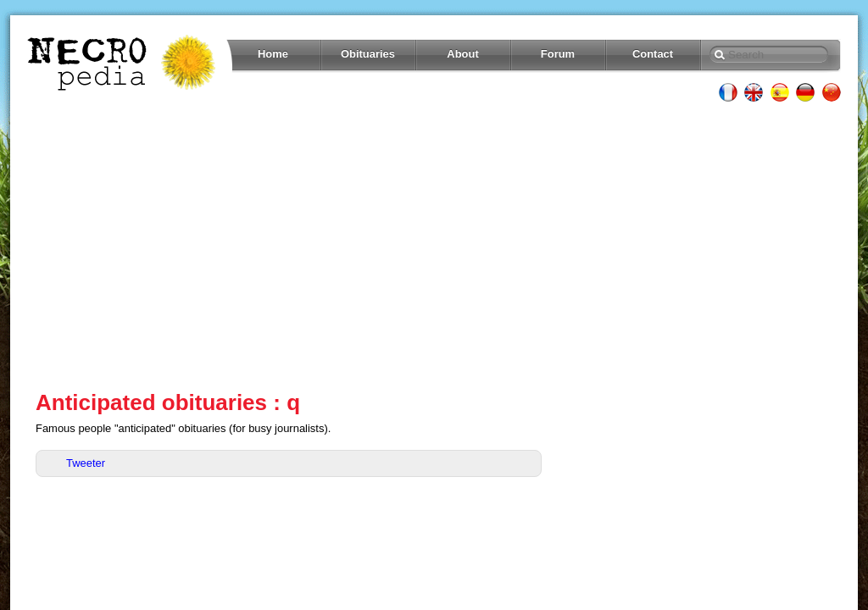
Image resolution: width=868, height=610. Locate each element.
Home (273, 54)
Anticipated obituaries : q (168, 402)
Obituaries (368, 54)
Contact (653, 54)
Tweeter (86, 463)
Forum (558, 54)
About (462, 54)
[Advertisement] (434, 246)
